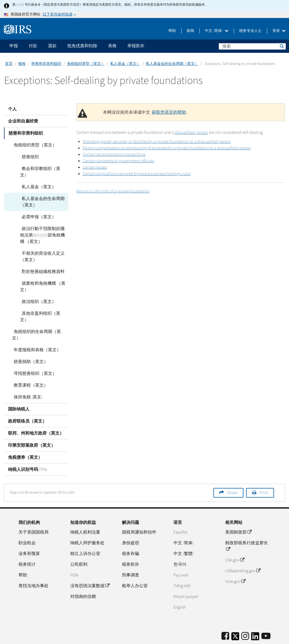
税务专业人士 (250, 31)
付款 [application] (33, 46)
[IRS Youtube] (266, 617)
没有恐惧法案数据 (90, 567)
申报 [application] (14, 46)
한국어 (180, 545)
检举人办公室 (135, 567)
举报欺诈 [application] (136, 46)
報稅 (22, 64)
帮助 (172, 31)
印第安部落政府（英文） (32, 426)
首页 (9, 64)
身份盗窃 (131, 524)
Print (264, 473)
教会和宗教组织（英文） (44, 169)
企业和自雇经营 (23, 121)
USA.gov (235, 541)
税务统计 (27, 545)
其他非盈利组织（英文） (44, 307)
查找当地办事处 (34, 567)
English (180, 588)
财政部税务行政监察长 (247, 527)
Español (180, 513)
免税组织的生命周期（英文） (40, 319)
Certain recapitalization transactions (114, 154)
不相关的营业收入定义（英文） (42, 250)
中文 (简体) (217, 31)
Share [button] (232, 473)
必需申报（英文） (37, 210)
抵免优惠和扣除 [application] (82, 46)
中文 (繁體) (184, 534)
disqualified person (191, 132)
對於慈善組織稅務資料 (42, 265)
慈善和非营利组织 (46, 64)
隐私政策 (244, 637)
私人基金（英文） (125, 64)
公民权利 (79, 545)
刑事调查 (131, 556)
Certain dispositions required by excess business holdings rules (137, 174)
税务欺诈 (131, 545)
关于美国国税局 (34, 513)
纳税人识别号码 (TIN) (27, 450)
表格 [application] (112, 46)
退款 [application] (52, 46)
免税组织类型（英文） (86, 64)
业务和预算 (29, 534)
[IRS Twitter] (235, 619)
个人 (12, 109)
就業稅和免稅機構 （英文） (42, 280)
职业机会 (27, 524)
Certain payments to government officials (118, 161)
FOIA (74, 556)
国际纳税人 (19, 390)
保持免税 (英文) (26, 378)
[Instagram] (245, 617)
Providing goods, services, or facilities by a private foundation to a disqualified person (157, 142)
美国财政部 (238, 513)
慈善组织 (29, 157)
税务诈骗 (131, 534)
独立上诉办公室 (85, 534)
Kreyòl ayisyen (186, 577)
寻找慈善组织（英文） (34, 354)
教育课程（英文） (29, 366)
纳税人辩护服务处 (87, 524)
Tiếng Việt (182, 567)
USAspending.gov (243, 552)
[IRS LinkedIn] (255, 619)
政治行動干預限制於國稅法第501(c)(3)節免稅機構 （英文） (44, 229)
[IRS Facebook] (225, 617)
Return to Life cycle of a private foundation (113, 191)
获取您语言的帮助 (169, 112)
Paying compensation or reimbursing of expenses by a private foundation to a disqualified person (167, 148)
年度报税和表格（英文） (36, 331)
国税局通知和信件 (139, 513)
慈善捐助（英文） (29, 342)
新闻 (190, 31)
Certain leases (95, 167)
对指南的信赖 (83, 577)
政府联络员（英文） (27, 402)
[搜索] (252, 46)
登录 (279, 31)
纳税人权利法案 (85, 513)
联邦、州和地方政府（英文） (36, 414)
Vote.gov (235, 562)
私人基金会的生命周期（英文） (172, 64)
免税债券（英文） (25, 438)
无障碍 (264, 637)
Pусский (181, 556)
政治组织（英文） (37, 295)
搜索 (281, 46)
